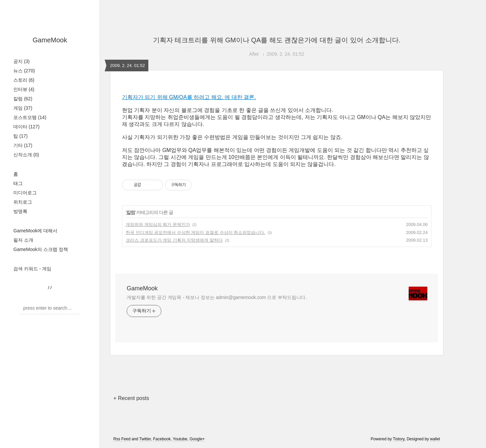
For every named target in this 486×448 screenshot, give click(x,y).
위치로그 (23, 202)
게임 (23, 108)
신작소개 (26, 155)
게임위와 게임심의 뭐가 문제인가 (158, 224)
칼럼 (23, 99)
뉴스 (24, 71)
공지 (21, 61)
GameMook (50, 40)
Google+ (197, 439)
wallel (435, 439)
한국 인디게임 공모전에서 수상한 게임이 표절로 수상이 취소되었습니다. (195, 232)
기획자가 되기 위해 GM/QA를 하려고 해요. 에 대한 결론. (189, 97)
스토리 (24, 80)
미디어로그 (25, 193)
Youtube (180, 439)
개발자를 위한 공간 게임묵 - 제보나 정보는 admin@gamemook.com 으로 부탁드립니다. (217, 297)
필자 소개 (23, 240)
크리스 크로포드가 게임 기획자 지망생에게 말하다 (174, 240)
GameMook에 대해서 (35, 231)
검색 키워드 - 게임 (32, 269)
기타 (23, 145)
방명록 (20, 211)
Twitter (145, 439)
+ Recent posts (131, 398)
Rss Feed (122, 439)
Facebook (162, 439)
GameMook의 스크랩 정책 (41, 249)
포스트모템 (30, 117)
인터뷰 (24, 89)
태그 (18, 183)
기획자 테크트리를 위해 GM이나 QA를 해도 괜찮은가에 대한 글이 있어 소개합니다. (277, 40)
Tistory (399, 439)
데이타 (26, 127)
